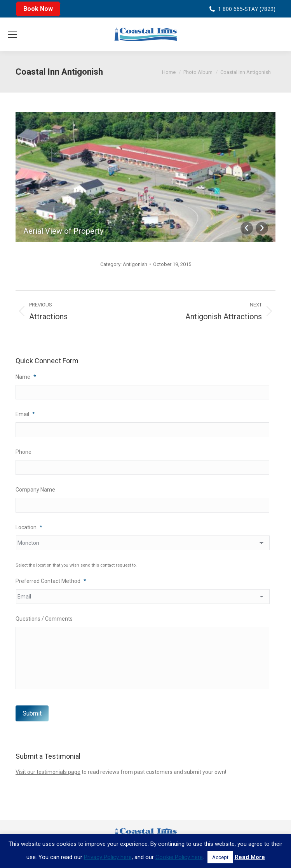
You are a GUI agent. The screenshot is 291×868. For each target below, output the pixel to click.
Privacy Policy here (108, 857)
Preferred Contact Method (51, 581)
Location (29, 528)
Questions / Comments (44, 619)
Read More (250, 857)
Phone (24, 452)
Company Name (35, 490)
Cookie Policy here (179, 857)
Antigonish (135, 264)
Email (25, 415)
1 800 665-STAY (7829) (247, 9)
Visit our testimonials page (48, 772)
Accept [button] (220, 857)
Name (26, 377)
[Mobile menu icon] (12, 35)
